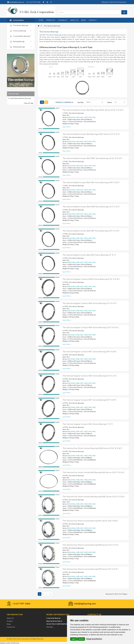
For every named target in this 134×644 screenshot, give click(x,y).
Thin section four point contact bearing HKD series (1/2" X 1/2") (91, 545)
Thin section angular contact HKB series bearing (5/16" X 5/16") (91, 327)
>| (50, 594)
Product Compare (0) (64, 102)
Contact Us (11, 627)
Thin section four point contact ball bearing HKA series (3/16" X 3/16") (93, 472)
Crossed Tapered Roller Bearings (19, 98)
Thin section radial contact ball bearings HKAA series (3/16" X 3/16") (93, 110)
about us (74, 20)
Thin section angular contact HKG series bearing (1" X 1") (88, 424)
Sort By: (81, 102)
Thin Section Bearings (21, 25)
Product (10, 621)
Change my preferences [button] (94, 639)
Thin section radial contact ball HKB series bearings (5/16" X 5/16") (92, 158)
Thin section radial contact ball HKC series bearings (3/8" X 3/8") (91, 182)
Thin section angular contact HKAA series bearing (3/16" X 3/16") (91, 279)
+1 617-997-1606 (34, 2)
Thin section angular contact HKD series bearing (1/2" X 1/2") (90, 376)
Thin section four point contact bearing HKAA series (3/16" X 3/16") (92, 448)
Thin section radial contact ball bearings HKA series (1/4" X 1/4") (91, 134)
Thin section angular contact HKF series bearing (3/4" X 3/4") (89, 400)
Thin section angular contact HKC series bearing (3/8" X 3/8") (90, 352)
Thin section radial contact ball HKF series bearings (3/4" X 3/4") (91, 231)
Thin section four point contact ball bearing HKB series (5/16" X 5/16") (94, 496)
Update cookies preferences (10, 643)
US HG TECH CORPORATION (57, 624)
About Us (10, 618)
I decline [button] (81, 639)
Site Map (50, 627)
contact (93, 20)
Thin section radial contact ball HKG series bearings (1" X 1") (89, 255)
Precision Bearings (21, 31)
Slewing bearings (21, 47)
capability (63, 20)
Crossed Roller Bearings (21, 36)
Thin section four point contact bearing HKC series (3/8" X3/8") (90, 521)
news (83, 20)
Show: (110, 102)
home (41, 20)
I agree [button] (73, 639)
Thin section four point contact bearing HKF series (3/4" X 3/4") (90, 569)
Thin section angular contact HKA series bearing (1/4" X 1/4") (90, 303)
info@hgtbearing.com (16, 2)
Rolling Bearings (21, 41)
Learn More (67, 127)
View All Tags (29, 103)
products (51, 20)
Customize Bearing (53, 618)
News (9, 624)
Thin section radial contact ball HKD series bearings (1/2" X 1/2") (91, 207)
